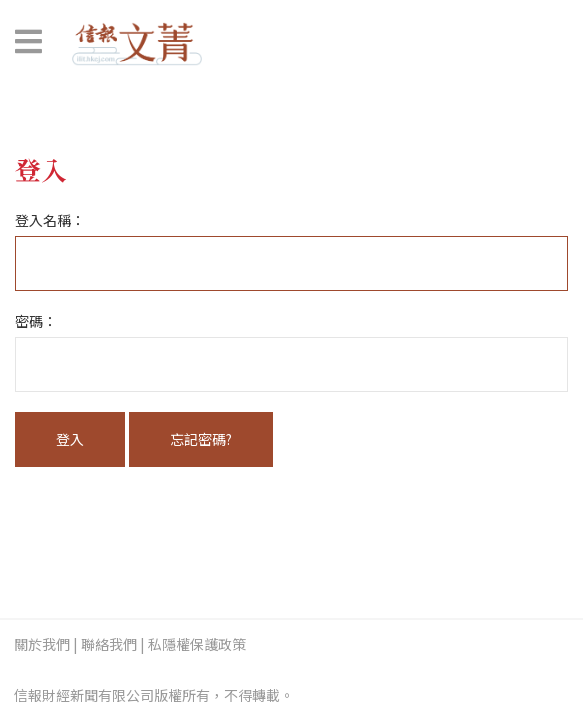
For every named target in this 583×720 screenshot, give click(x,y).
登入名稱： (50, 220)
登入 (70, 439)
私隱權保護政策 (197, 644)
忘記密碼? (201, 439)
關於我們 (42, 644)
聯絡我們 (109, 644)
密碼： (36, 321)
